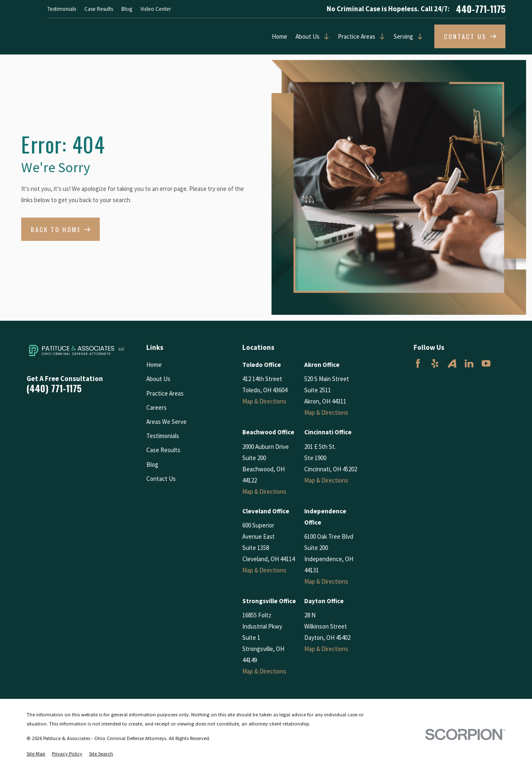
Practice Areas (357, 36)
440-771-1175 (481, 9)
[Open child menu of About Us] (325, 36)
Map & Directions (264, 401)
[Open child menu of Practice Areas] (380, 36)
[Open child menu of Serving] (418, 36)
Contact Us (161, 479)
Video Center (156, 9)
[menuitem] (36, 754)
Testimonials (62, 9)
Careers (156, 407)
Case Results (99, 9)
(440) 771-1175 (54, 389)
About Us (308, 36)
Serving (403, 36)
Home (280, 36)
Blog (127, 9)
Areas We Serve (166, 422)
